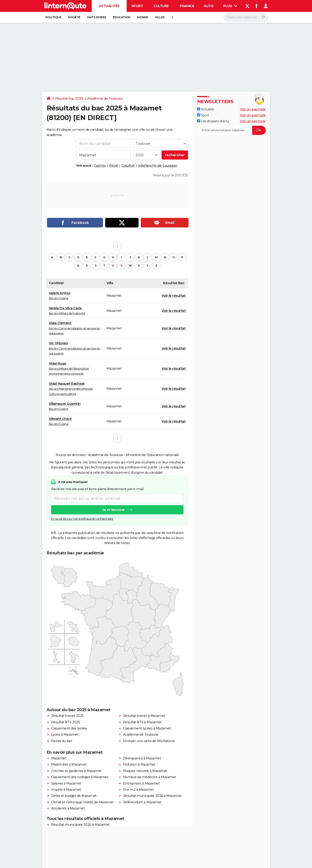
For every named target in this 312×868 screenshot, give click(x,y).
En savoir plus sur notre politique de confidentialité (82, 519)
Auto (209, 6)
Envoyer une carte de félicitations (149, 741)
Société (74, 17)
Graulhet (128, 166)
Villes (160, 17)
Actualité (206, 109)
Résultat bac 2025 (69, 99)
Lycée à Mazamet (65, 734)
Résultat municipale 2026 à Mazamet (152, 796)
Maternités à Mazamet (69, 764)
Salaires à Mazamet (66, 783)
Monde (143, 17)
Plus (230, 6)
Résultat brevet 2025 (67, 716)
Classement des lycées (69, 728)
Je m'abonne (113, 510)
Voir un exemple (253, 109)
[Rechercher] (246, 17)
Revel (114, 166)
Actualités (109, 6)
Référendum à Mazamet (142, 802)
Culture (161, 6)
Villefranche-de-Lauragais (158, 166)
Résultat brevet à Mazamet (144, 716)
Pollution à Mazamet (139, 764)
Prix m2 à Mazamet (138, 790)
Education (122, 17)
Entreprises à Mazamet (141, 783)
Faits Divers (97, 17)
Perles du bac (62, 741)
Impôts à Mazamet (66, 790)
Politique (53, 17)
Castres (100, 166)
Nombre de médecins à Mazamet (149, 777)
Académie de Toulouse (105, 99)
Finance (187, 6)
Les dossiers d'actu (213, 121)
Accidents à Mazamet (68, 808)
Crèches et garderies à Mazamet (76, 771)
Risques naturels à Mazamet (145, 771)
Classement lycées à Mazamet (147, 728)
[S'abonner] (231, 130)
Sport (137, 6)
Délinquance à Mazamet (142, 758)
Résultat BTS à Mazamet (142, 722)
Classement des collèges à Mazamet (80, 777)
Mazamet (59, 758)
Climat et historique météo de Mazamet (83, 802)
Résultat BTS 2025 (66, 722)
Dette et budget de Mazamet (74, 796)
